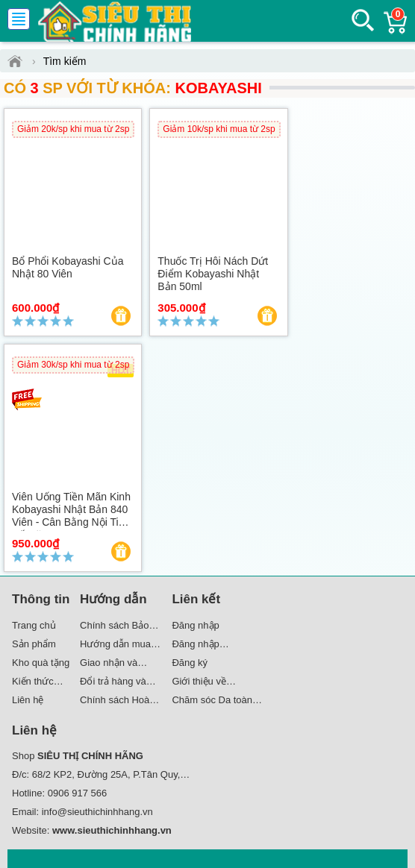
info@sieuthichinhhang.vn (97, 812)
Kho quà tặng (41, 663)
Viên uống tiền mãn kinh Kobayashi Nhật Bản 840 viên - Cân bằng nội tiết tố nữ (71, 515)
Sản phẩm (34, 644)
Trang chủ (34, 625)
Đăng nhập (195, 625)
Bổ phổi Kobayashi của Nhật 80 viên (68, 267)
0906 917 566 (78, 793)
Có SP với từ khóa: (133, 88)
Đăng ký (190, 663)
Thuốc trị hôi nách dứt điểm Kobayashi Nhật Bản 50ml (213, 274)
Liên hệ (28, 700)
